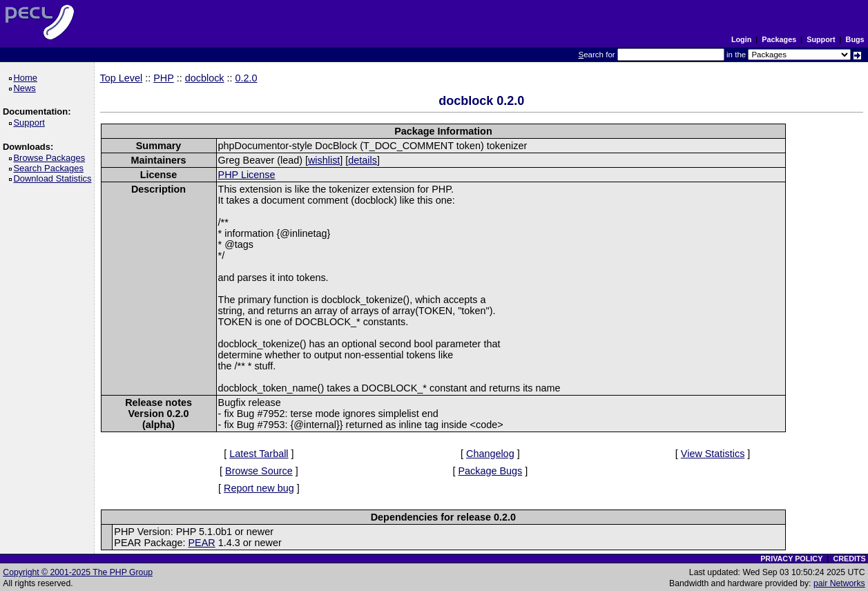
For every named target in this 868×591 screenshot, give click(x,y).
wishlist (324, 160)
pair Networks (839, 583)
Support (821, 39)
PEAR (202, 543)
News (27, 88)
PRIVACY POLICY (791, 559)
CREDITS (849, 559)
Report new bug (259, 488)
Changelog (490, 454)
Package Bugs (490, 471)
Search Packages (50, 168)
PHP (164, 78)
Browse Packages (51, 158)
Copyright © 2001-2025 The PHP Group (78, 572)
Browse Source (259, 471)
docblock (205, 78)
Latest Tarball (259, 454)
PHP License (247, 175)
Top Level (122, 78)
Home (27, 78)
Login (741, 39)
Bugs (855, 39)
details (363, 160)
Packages (779, 39)
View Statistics (713, 454)
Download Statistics (55, 178)
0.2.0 (247, 78)
